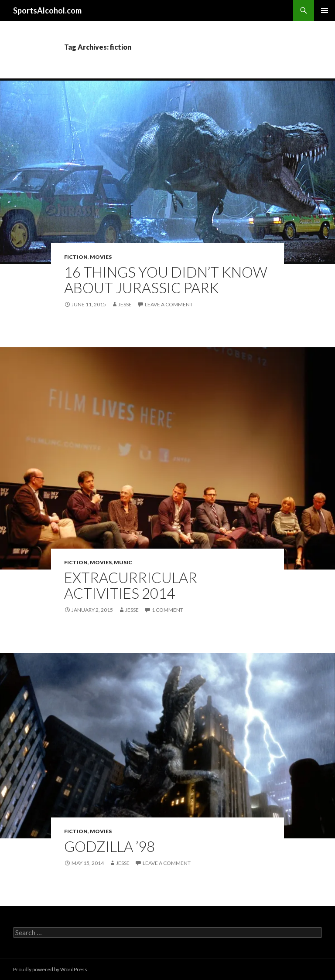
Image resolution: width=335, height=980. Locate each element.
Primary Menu (325, 10)
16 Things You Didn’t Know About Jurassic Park (166, 280)
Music (123, 562)
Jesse (125, 304)
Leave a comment (169, 304)
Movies (101, 257)
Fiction (76, 257)
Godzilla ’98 (109, 846)
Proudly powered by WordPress (50, 969)
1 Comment (167, 610)
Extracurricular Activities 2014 (131, 585)
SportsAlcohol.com (47, 10)
